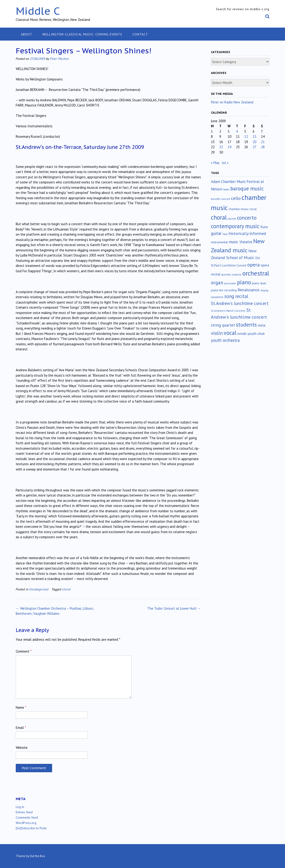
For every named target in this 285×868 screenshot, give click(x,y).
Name (21, 707)
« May (215, 163)
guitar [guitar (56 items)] (216, 233)
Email (21, 728)
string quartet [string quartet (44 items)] (223, 325)
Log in (20, 807)
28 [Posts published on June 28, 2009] (263, 147)
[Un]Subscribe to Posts (31, 828)
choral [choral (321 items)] (219, 217)
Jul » (225, 163)
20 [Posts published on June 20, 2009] (254, 142)
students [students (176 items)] (246, 324)
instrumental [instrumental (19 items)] (219, 242)
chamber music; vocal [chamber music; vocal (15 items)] (243, 209)
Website (22, 748)
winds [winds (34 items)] (242, 333)
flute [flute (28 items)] (264, 227)
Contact (140, 34)
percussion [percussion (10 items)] (230, 283)
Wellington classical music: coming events (82, 34)
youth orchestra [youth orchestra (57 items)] (225, 340)
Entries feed (24, 812)
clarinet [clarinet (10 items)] (232, 219)
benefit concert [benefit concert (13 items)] (221, 199)
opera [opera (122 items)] (254, 265)
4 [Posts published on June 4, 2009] (237, 131)
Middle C (38, 11)
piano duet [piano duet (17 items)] (259, 283)
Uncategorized (39, 589)
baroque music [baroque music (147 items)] (247, 188)
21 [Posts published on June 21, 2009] (263, 142)
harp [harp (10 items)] (225, 234)
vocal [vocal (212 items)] (230, 333)
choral (66, 589)
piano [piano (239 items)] (244, 282)
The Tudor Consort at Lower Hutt (174, 608)
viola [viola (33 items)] (262, 325)
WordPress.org (26, 823)
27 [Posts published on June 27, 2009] (254, 147)
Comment (24, 651)
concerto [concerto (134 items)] (247, 218)
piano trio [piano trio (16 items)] (217, 290)
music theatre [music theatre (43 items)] (241, 242)
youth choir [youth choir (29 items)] (256, 333)
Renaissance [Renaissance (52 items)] (248, 290)
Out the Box (37, 856)
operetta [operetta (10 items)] (226, 275)
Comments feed (27, 817)
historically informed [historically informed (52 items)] (247, 233)
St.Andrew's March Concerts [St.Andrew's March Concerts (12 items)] (228, 311)
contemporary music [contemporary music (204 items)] (235, 226)
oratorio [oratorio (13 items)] (236, 274)
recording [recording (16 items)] (230, 290)
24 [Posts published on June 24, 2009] (229, 147)
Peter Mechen (59, 59)
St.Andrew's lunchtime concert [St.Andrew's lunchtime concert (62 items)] (240, 303)
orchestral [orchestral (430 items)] (256, 273)
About (27, 34)
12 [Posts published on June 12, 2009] (246, 136)
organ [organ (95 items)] (217, 283)
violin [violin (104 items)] (217, 333)
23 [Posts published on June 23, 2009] (221, 147)
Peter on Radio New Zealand (232, 102)
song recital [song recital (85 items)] (236, 296)
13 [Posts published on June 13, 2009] (254, 136)
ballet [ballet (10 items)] (226, 189)
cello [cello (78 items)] (236, 198)
